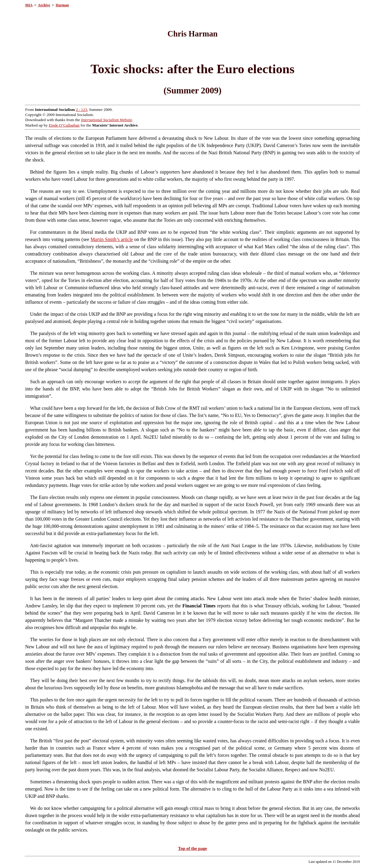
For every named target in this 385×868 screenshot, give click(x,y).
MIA (29, 5)
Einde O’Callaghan (64, 125)
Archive (44, 5)
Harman (62, 5)
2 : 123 (81, 110)
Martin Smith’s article (112, 239)
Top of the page (192, 848)
